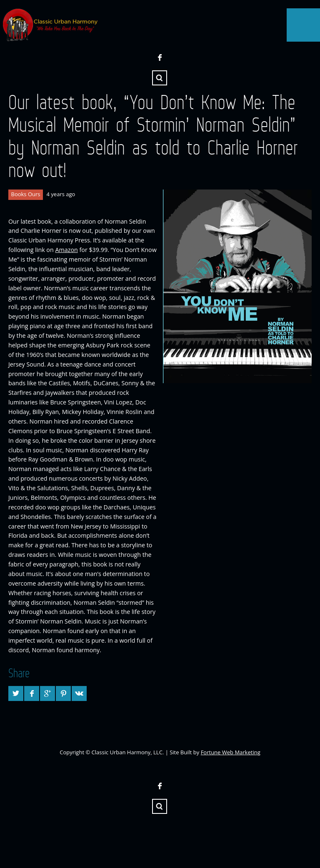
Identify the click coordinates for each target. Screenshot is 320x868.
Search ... (160, 78)
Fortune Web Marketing (231, 752)
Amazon (66, 250)
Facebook (160, 57)
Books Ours (26, 194)
